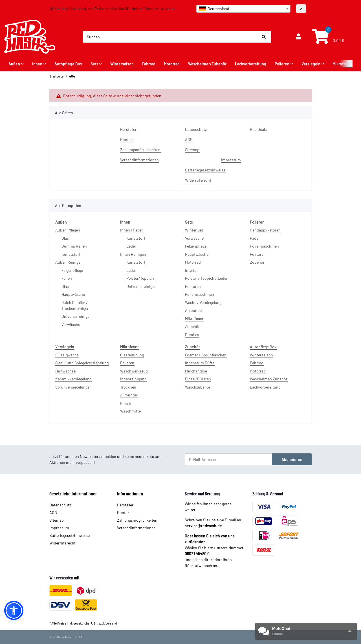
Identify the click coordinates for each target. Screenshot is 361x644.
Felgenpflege (72, 270)
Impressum (231, 160)
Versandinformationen (139, 160)
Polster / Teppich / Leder (206, 278)
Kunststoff (71, 254)
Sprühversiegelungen (73, 387)
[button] (298, 37)
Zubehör (192, 326)
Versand (111, 623)
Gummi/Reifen (74, 246)
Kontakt (127, 139)
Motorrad (193, 262)
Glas (65, 238)
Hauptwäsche (73, 294)
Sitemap (192, 150)
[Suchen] (170, 37)
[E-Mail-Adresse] (228, 459)
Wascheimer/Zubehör (269, 379)
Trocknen (128, 387)
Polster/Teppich (140, 278)
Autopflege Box (263, 347)
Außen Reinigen (69, 262)
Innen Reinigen (133, 254)
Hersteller (128, 129)
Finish (126, 403)
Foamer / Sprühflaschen (206, 355)
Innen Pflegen (132, 230)
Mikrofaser (194, 318)
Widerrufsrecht (198, 180)
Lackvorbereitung (265, 387)
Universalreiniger (76, 316)
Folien (67, 278)
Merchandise (196, 371)
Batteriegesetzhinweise (205, 170)
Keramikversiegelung (73, 379)
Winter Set (194, 230)
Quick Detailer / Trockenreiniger (75, 305)
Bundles (192, 335)
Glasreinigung (132, 355)
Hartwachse (65, 371)
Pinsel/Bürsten (198, 379)
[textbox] (243, 9)
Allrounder (194, 310)
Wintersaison (261, 355)
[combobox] (243, 9)
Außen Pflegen (68, 230)
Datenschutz (196, 129)
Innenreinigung (133, 379)
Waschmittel (131, 411)
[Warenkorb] (327, 37)
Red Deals (258, 129)
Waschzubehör (198, 387)
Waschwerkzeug (134, 371)
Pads (254, 238)
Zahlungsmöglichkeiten (140, 150)
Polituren (193, 286)
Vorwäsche (71, 324)
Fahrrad (257, 363)
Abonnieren (292, 459)
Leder (131, 246)
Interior (191, 270)
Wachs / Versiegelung (203, 302)
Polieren (127, 363)
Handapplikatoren (265, 230)
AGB (189, 139)
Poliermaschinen (200, 294)
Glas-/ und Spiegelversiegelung (82, 363)
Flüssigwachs (67, 355)
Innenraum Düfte (200, 363)
